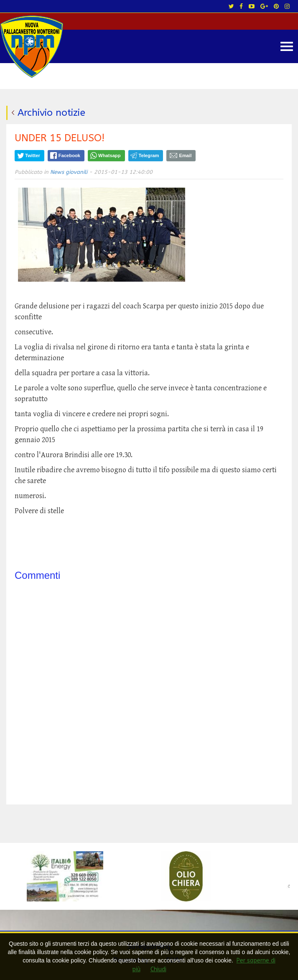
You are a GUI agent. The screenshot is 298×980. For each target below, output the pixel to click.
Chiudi (158, 969)
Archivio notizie (51, 113)
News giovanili (69, 172)
